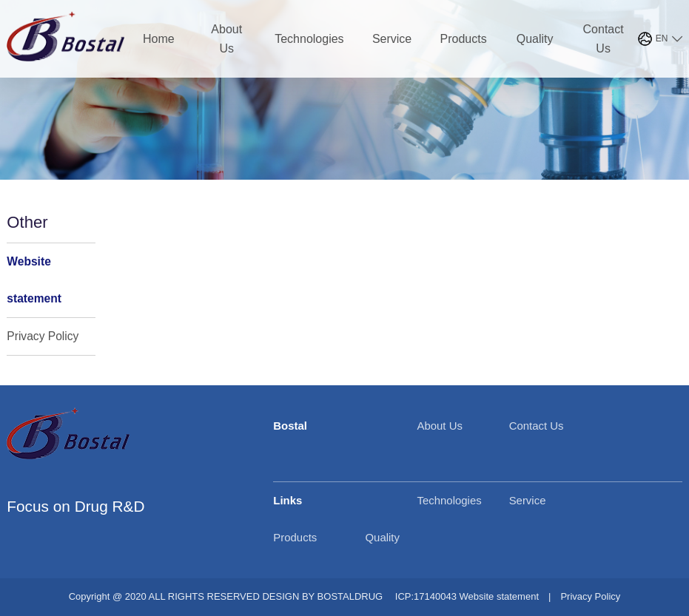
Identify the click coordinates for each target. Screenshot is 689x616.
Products (464, 39)
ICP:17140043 (426, 596)
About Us (226, 39)
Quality (535, 39)
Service (392, 39)
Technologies (309, 39)
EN (662, 38)
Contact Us (604, 39)
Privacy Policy (43, 336)
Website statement (34, 280)
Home (159, 39)
